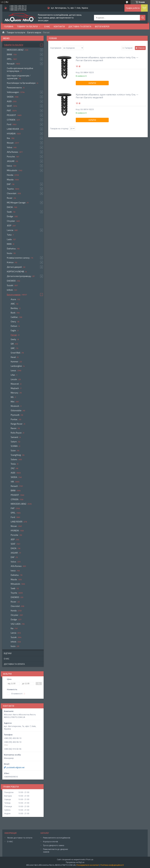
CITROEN (11, 120)
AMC (13, 304)
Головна (9, 26)
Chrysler (11, 221)
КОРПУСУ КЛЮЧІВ (15, 271)
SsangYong (16, 455)
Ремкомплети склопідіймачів (57, 838)
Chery (13, 322)
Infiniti (10, 290)
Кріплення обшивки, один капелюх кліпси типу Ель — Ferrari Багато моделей (107, 59)
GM (12, 344)
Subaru (14, 459)
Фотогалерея (102, 26)
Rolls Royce (16, 433)
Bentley (14, 308)
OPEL (9, 59)
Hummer (15, 362)
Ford (9, 124)
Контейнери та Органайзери (21, 83)
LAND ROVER (13, 129)
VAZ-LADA (16, 624)
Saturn (14, 442)
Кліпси (10, 262)
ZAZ (13, 468)
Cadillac (14, 317)
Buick (13, 313)
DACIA (10, 207)
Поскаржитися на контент (88, 865)
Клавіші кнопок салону (18, 258)
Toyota (10, 189)
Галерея (129, 48)
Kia (8, 138)
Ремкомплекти (14, 87)
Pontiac (14, 419)
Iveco (9, 166)
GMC (13, 348)
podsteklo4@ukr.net (16, 767)
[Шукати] (143, 18)
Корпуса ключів (51, 842)
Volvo (10, 147)
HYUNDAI (11, 133)
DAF (9, 184)
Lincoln (14, 379)
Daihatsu (11, 248)
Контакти (59, 26)
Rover (10, 198)
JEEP (9, 225)
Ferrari (14, 335)
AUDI (9, 101)
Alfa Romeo (12, 152)
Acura (13, 299)
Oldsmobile (16, 410)
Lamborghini (16, 366)
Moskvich (15, 406)
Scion (13, 450)
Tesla (13, 464)
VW (12, 482)
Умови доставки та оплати (20, 838)
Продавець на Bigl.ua (75, 862)
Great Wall (16, 353)
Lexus (13, 370)
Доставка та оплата (80, 26)
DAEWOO (11, 281)
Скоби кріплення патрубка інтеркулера (20, 70)
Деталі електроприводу (19, 276)
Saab (9, 212)
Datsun (14, 326)
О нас (47, 26)
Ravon (14, 428)
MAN (9, 244)
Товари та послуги (27, 26)
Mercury (14, 393)
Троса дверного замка (54, 845)
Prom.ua (90, 860)
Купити (92, 83)
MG (12, 397)
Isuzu (9, 253)
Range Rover (17, 424)
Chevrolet (12, 193)
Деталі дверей (14, 267)
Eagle (13, 330)
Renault (11, 64)
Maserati (15, 384)
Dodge (10, 216)
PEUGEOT (11, 115)
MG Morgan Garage (16, 202)
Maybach (15, 388)
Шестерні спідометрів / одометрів (19, 77)
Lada (9, 239)
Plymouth (15, 415)
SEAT (9, 106)
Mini (13, 402)
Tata (9, 235)
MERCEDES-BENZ (15, 50)
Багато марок (34, 33)
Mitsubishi (12, 170)
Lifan (13, 375)
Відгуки (8, 653)
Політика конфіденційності (112, 865)
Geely (13, 339)
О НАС (10, 842)
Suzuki (10, 285)
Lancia (10, 230)
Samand (14, 437)
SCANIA (14, 446)
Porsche (11, 156)
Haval (13, 357)
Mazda (10, 179)
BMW (9, 54)
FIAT (9, 110)
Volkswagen (13, 92)
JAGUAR (11, 161)
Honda (10, 175)
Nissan (10, 143)
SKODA (10, 97)
